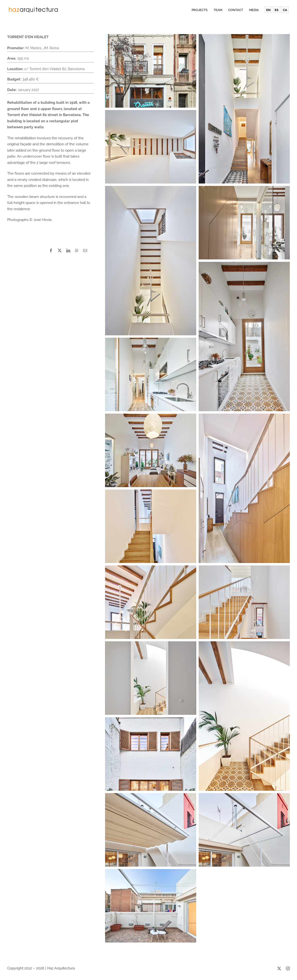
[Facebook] (51, 251)
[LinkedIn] (68, 251)
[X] (60, 251)
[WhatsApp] (77, 251)
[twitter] (279, 968)
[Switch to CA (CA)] (285, 10)
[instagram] (288, 968)
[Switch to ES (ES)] (277, 10)
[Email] (85, 251)
